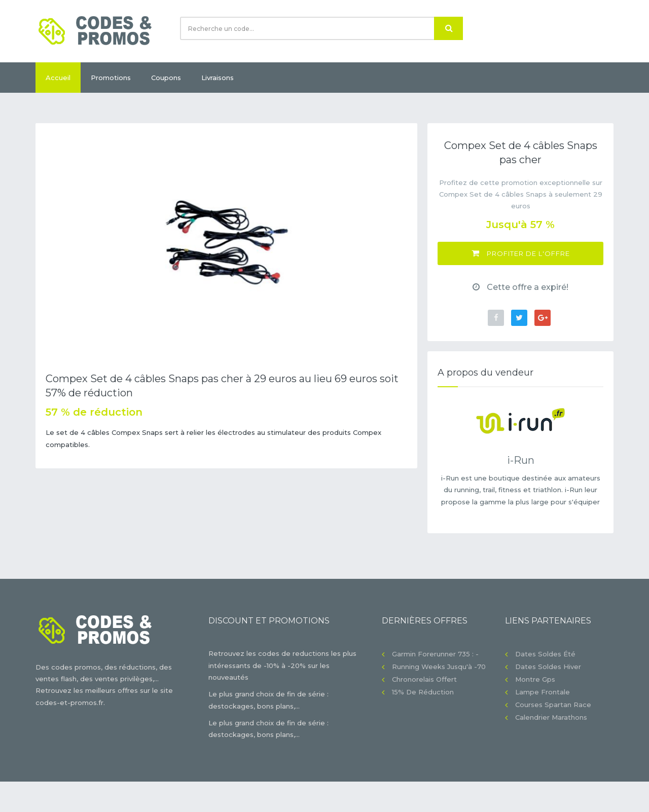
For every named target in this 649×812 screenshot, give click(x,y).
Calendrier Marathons (551, 717)
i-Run (521, 460)
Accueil (58, 78)
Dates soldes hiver (548, 667)
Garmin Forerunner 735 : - (435, 654)
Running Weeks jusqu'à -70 (439, 667)
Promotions (111, 78)
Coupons (166, 78)
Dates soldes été (545, 654)
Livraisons (218, 78)
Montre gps (535, 679)
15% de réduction (423, 692)
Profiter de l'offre (521, 253)
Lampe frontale (543, 692)
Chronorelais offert (424, 679)
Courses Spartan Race (553, 705)
